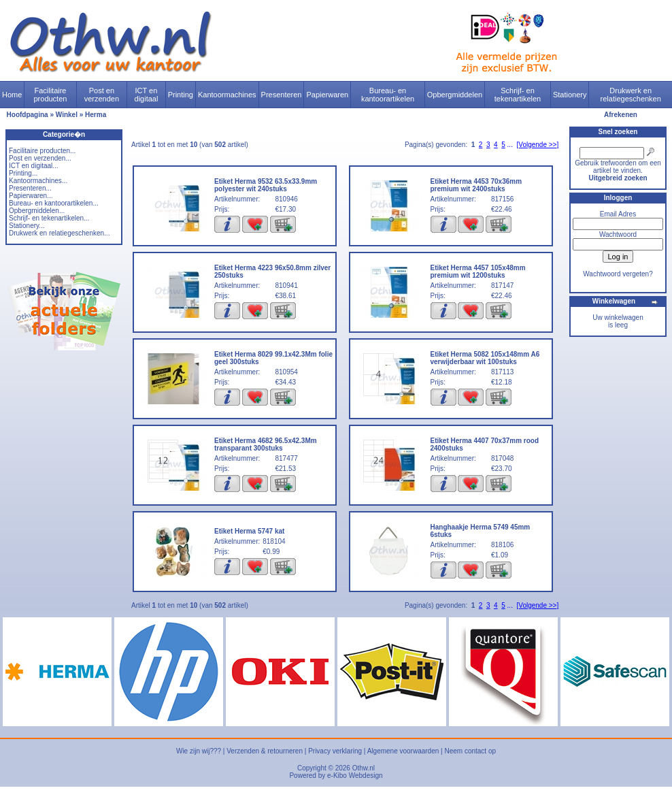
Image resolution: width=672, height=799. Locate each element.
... (510, 145)
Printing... (23, 173)
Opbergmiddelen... (37, 211)
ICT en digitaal (147, 95)
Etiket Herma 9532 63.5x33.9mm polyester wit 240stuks (266, 185)
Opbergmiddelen (455, 95)
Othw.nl (364, 768)
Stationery (570, 95)
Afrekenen (621, 115)
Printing (181, 95)
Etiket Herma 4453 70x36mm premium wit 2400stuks (476, 185)
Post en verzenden (102, 95)
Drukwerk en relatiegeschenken (631, 95)
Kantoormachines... (38, 181)
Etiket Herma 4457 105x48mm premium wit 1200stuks (478, 272)
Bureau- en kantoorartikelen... (54, 203)
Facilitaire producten (50, 95)
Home (12, 95)
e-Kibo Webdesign (355, 776)
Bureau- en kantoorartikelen (388, 95)
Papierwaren (327, 95)
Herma (96, 115)
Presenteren (282, 95)
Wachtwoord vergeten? (618, 274)
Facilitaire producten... (42, 151)
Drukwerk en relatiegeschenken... (59, 233)
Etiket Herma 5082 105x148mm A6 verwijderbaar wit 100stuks (485, 358)
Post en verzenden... (40, 158)
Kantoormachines (227, 95)
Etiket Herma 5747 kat (249, 531)
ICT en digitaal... (34, 166)
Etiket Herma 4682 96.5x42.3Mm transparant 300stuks (266, 444)
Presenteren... (30, 188)
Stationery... (27, 226)
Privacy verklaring (335, 751)
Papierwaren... (31, 196)
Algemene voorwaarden (403, 751)
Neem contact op (470, 751)
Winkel (67, 115)
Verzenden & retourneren (265, 751)
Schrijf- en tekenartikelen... (49, 218)
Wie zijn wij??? (199, 751)
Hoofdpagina (28, 115)
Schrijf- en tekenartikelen (518, 95)
